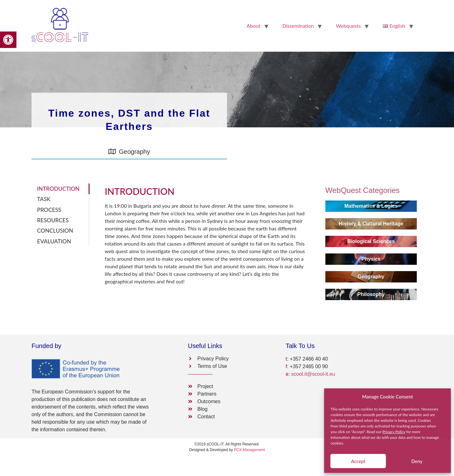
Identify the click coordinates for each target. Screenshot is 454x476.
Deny (417, 461)
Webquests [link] (348, 26)
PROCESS (49, 210)
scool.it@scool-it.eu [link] (313, 374)
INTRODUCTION (58, 189)
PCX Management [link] (249, 450)
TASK (44, 199)
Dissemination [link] (298, 26)
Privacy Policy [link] (394, 432)
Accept (358, 461)
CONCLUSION (55, 231)
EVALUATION (54, 241)
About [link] (253, 26)
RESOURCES (53, 220)
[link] (8, 40)
